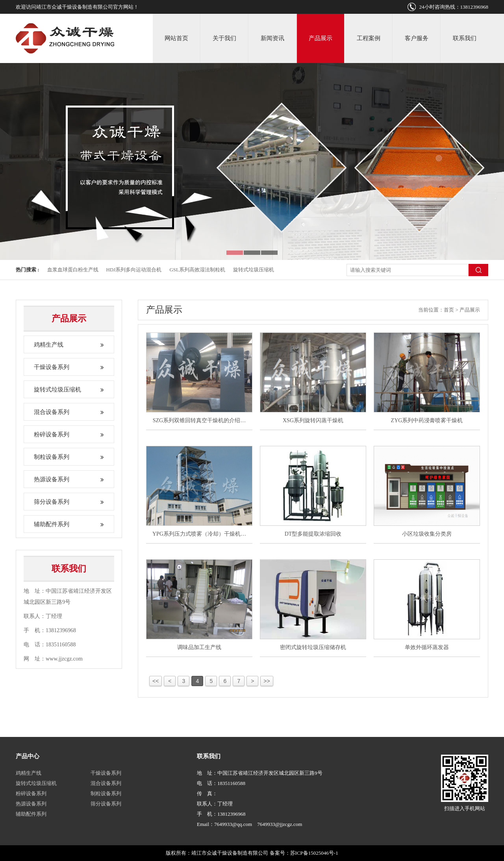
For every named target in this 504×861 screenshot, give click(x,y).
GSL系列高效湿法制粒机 (197, 270)
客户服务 (417, 38)
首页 (449, 310)
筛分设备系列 (69, 502)
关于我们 (224, 38)
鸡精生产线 (69, 345)
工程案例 (369, 38)
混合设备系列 (69, 412)
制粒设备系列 (69, 457)
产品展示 (321, 38)
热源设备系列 (69, 479)
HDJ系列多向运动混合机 (134, 270)
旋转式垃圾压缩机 (254, 270)
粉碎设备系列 (69, 434)
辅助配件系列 (69, 524)
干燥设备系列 (69, 367)
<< (156, 681)
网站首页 (176, 38)
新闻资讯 (272, 38)
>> (267, 681)
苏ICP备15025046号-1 (314, 853)
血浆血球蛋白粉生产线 (73, 270)
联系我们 (465, 38)
